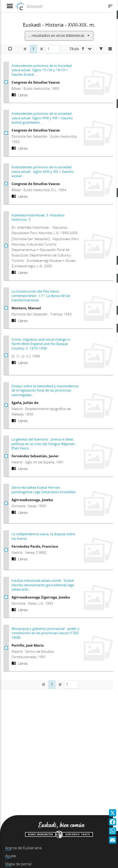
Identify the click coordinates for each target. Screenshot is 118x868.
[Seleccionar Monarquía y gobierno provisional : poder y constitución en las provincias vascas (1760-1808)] (6, 648)
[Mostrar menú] (10, 6)
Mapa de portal (18, 864)
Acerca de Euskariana (23, 848)
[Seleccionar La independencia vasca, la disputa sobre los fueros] (6, 550)
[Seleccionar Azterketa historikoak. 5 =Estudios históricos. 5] (6, 246)
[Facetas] (101, 49)
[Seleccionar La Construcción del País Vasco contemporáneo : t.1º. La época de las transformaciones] (6, 308)
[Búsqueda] (65, 6)
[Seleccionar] (10, 49)
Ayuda (11, 856)
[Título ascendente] (80, 49)
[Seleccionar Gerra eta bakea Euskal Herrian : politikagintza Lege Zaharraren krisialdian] (6, 503)
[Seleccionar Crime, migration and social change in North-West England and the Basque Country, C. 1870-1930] (6, 355)
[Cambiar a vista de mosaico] (110, 49)
